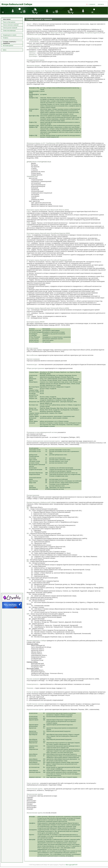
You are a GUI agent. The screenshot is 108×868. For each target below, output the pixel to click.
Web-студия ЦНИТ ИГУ (72, 865)
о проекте (92, 4)
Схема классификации (9, 31)
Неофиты (6, 38)
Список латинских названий (11, 25)
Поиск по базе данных (9, 22)
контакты (101, 4)
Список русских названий (10, 28)
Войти (5, 50)
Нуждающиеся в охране (10, 35)
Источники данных (8, 46)
